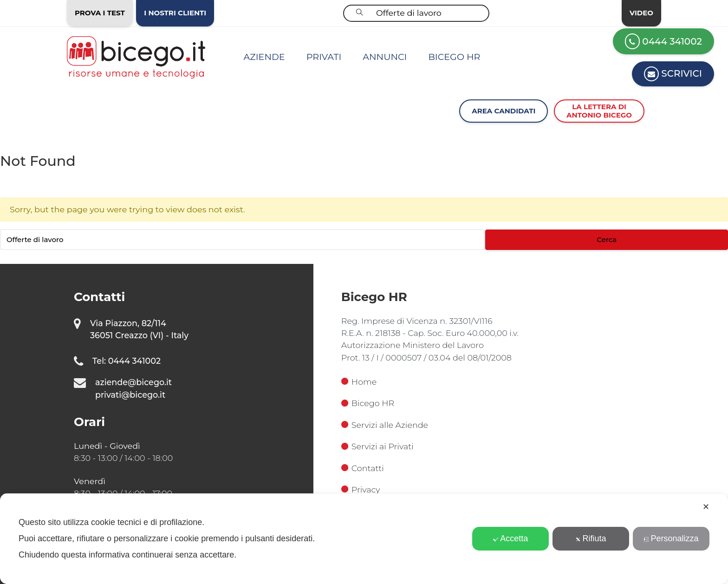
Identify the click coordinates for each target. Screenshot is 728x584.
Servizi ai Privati (377, 446)
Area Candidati (504, 111)
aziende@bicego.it (133, 382)
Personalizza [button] (671, 538)
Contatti (363, 468)
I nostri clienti (175, 13)
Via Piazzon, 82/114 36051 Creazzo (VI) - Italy (139, 329)
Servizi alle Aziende (385, 425)
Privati (324, 57)
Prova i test (100, 13)
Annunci (385, 57)
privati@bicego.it (130, 395)
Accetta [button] (510, 538)
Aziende (264, 57)
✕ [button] (706, 507)
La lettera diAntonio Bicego (599, 111)
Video (641, 13)
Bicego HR (454, 57)
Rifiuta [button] (591, 538)
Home (359, 382)
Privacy (361, 489)
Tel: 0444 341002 (127, 361)
